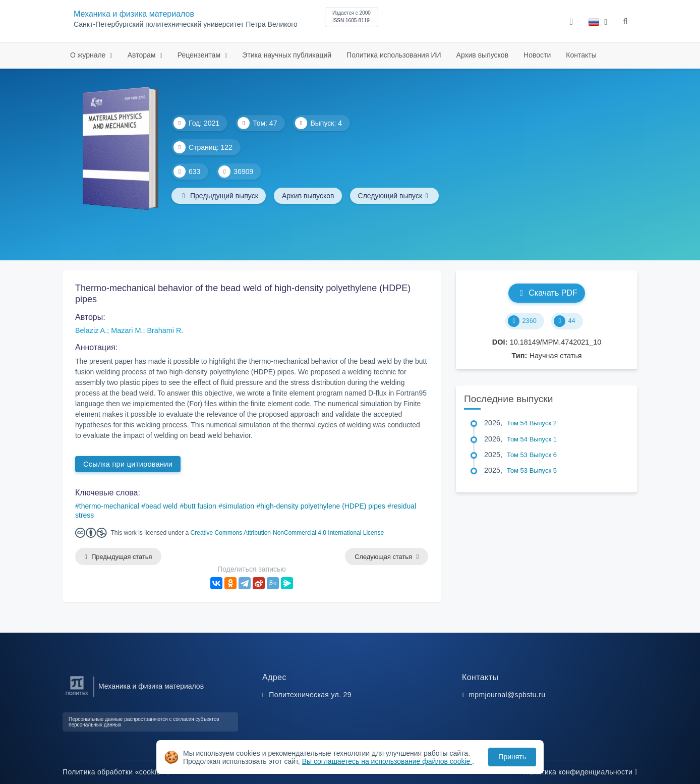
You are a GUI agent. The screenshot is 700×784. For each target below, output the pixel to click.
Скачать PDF (546, 293)
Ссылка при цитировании (128, 464)
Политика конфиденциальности (580, 772)
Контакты (581, 55)
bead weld (161, 506)
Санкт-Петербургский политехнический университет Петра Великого (186, 24)
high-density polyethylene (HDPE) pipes (323, 506)
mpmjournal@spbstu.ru (507, 695)
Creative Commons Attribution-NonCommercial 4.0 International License (287, 533)
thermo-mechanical (109, 506)
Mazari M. (127, 330)
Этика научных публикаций (287, 55)
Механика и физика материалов (134, 14)
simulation (238, 506)
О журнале (89, 55)
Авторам (143, 55)
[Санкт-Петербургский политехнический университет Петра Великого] (77, 695)
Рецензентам (200, 55)
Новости (537, 55)
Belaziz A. (91, 330)
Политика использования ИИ (394, 55)
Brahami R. (165, 330)
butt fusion (200, 506)
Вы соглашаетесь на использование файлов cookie (387, 761)
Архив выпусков (483, 55)
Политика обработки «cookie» (116, 772)
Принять (512, 757)
